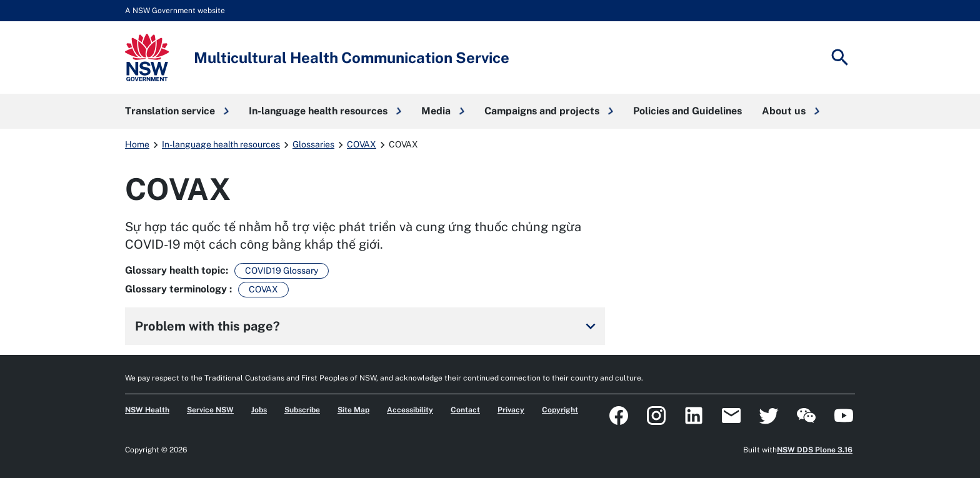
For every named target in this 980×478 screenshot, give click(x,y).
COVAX (362, 144)
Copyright (560, 410)
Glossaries (313, 144)
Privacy (511, 410)
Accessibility (410, 410)
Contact (465, 410)
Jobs (259, 410)
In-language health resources (221, 144)
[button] (177, 111)
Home (137, 144)
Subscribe (302, 410)
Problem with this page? (367, 326)
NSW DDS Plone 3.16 (815, 450)
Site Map (353, 410)
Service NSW (210, 410)
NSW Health (147, 410)
